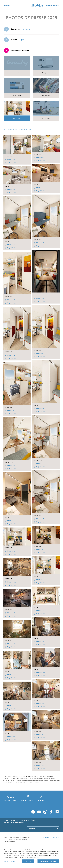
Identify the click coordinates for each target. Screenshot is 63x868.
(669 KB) (40, 356)
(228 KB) (40, 676)
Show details (11, 861)
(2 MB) (11, 521)
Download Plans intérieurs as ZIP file (19, 130)
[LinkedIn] (57, 812)
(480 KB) (40, 412)
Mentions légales (29, 820)
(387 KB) (40, 768)
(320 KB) (40, 583)
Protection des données (14, 822)
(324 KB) (40, 552)
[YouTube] (39, 812)
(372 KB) (40, 614)
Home (6, 820)
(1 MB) (40, 464)
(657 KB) (11, 413)
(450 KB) (40, 467)
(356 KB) (11, 678)
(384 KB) (40, 522)
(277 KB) (40, 191)
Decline (28, 861)
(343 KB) (40, 737)
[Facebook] (33, 812)
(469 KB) (11, 524)
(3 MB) (11, 189)
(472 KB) (40, 246)
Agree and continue (48, 861)
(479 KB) (11, 248)
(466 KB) (11, 303)
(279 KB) (11, 740)
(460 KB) (11, 469)
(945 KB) (11, 737)
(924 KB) (11, 582)
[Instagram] (45, 812)
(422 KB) (11, 709)
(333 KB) (40, 160)
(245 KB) (11, 193)
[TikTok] (51, 812)
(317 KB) (11, 162)
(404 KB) (40, 706)
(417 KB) (11, 616)
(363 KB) (40, 645)
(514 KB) (40, 301)
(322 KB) (11, 585)
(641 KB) (40, 672)
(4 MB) (11, 159)
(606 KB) (11, 358)
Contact (15, 820)
